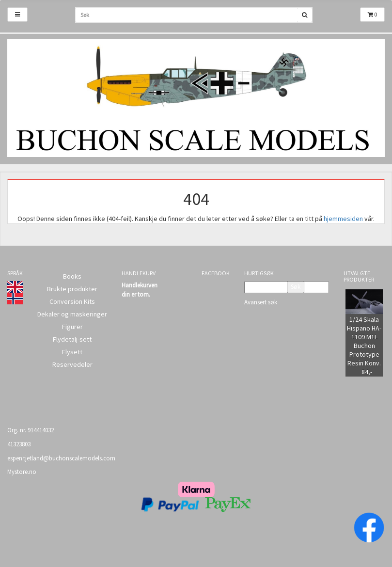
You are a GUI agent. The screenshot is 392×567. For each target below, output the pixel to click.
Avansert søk (261, 302)
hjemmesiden (343, 219)
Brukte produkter (72, 289)
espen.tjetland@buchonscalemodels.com (61, 458)
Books (72, 276)
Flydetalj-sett (72, 339)
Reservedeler (72, 364)
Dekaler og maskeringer (72, 314)
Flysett (72, 352)
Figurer (72, 327)
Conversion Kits (72, 301)
